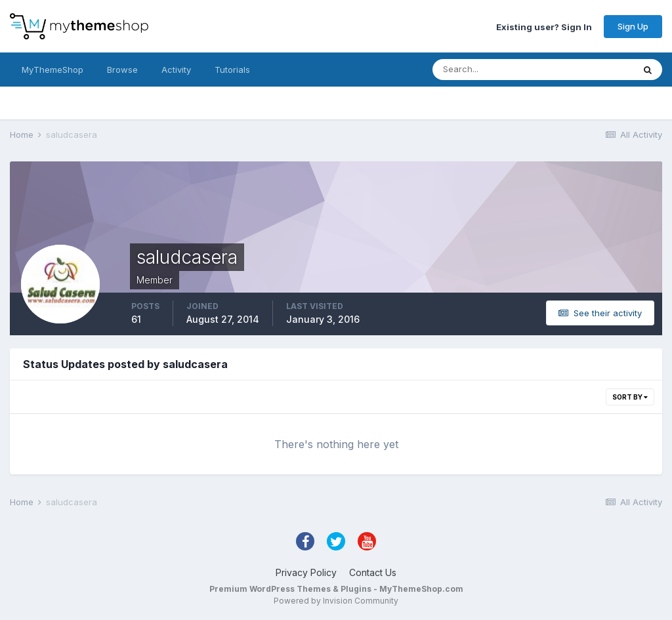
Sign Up (633, 26)
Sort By (630, 397)
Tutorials (232, 70)
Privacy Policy (306, 572)
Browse (122, 70)
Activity (176, 70)
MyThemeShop (52, 70)
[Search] (490, 70)
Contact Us (373, 572)
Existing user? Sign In (544, 26)
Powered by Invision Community (336, 601)
